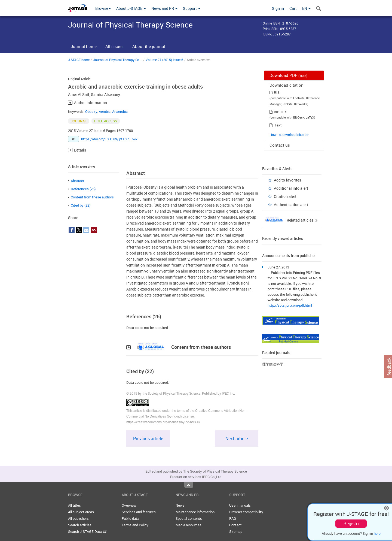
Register (352, 524)
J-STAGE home (79, 60)
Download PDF (288, 75)
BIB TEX (280, 112)
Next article (237, 439)
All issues (114, 46)
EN (306, 8)
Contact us (280, 145)
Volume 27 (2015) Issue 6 (164, 60)
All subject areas (81, 512)
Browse (103, 8)
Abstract (78, 181)
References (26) (83, 189)
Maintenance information (195, 512)
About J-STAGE (131, 8)
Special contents (189, 518)
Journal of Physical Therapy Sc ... (118, 60)
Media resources (189, 525)
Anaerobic (120, 111)
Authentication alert (291, 205)
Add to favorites (287, 180)
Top (189, 485)
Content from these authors (92, 197)
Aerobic (105, 111)
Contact (235, 525)
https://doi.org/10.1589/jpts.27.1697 (109, 139)
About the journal (149, 46)
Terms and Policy (135, 525)
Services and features (139, 512)
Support (192, 8)
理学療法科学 (273, 364)
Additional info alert (291, 188)
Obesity (91, 111)
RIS (277, 92)
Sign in (278, 8)
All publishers (78, 518)
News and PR (164, 8)
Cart (293, 8)
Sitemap (236, 531)
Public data (130, 518)
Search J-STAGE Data (87, 531)
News (180, 505)
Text (278, 125)
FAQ (233, 518)
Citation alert (285, 196)
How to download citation (289, 135)
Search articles (80, 525)
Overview (129, 505)
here (377, 533)
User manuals (240, 505)
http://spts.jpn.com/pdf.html (290, 305)
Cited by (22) (81, 205)
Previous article (148, 439)
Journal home (84, 46)
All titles (74, 505)
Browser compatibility (246, 512)
